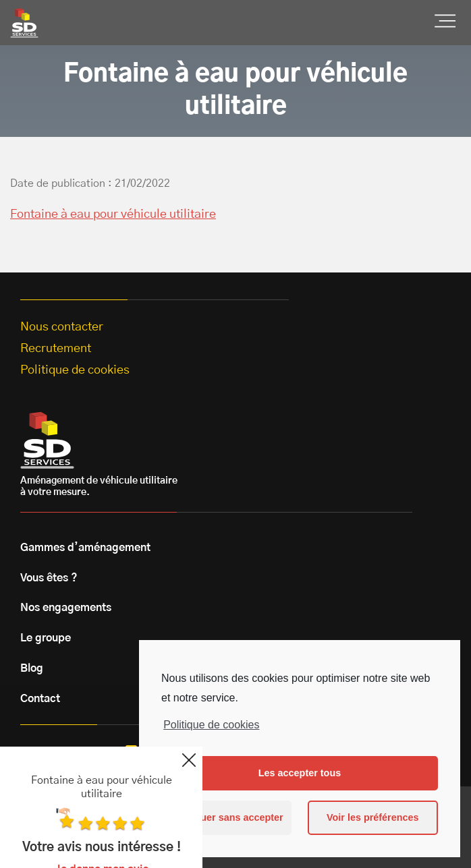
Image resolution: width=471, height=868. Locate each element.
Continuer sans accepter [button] (227, 817)
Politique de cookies (211, 725)
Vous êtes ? (49, 578)
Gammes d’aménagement (85, 548)
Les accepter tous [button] (300, 773)
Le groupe (46, 638)
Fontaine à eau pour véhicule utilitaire (113, 214)
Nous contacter (62, 327)
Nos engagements (66, 608)
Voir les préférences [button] (373, 817)
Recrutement (56, 349)
